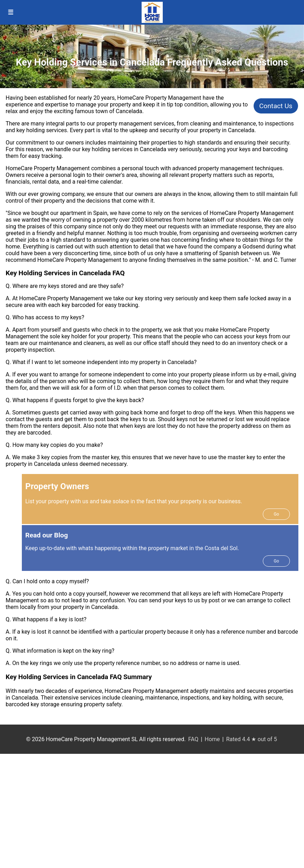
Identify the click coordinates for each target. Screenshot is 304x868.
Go (276, 514)
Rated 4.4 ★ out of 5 (252, 739)
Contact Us (276, 106)
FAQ (193, 739)
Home (212, 739)
